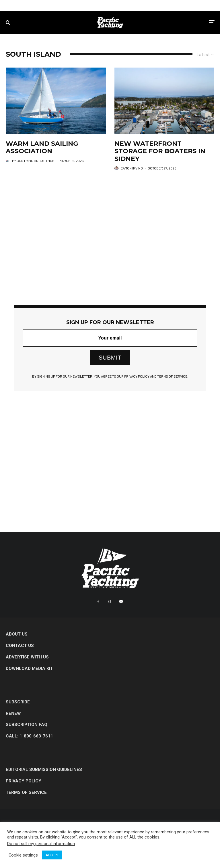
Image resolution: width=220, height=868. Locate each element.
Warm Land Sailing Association (42, 147)
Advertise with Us (27, 657)
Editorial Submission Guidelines (44, 770)
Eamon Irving (132, 168)
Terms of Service (26, 792)
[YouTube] (121, 601)
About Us (17, 634)
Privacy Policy (24, 781)
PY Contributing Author (33, 161)
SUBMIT (110, 358)
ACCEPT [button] (52, 855)
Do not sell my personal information (41, 844)
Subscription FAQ (27, 725)
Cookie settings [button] (23, 855)
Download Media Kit (29, 668)
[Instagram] (109, 601)
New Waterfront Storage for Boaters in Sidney (160, 151)
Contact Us (20, 646)
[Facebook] (98, 601)
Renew (13, 713)
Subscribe (18, 702)
